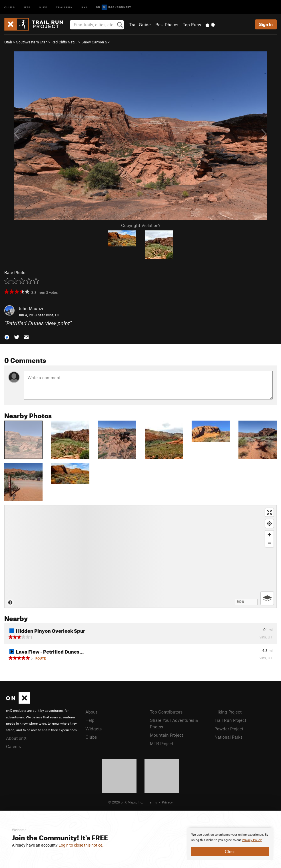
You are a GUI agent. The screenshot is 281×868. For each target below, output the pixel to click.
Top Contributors (166, 712)
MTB (27, 7)
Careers (13, 746)
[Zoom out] (269, 543)
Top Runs (192, 25)
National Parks (228, 737)
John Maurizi (31, 308)
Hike (43, 7)
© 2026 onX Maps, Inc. (126, 802)
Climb (10, 7)
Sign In (266, 24)
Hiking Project (228, 712)
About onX (16, 738)
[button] (7, 336)
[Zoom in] (269, 535)
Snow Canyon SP (96, 42)
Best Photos (167, 25)
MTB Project (162, 744)
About (91, 712)
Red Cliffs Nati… (64, 42)
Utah (8, 42)
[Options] (267, 598)
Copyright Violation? (141, 225)
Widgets (94, 729)
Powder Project (229, 729)
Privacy (167, 802)
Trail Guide (140, 25)
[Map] (140, 556)
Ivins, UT (53, 315)
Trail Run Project (230, 720)
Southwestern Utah (32, 42)
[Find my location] (269, 524)
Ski (84, 7)
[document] (230, 844)
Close (230, 851)
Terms (152, 802)
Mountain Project (166, 735)
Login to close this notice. (81, 845)
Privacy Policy (252, 840)
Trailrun (64, 7)
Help (90, 720)
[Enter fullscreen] (269, 512)
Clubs (91, 737)
